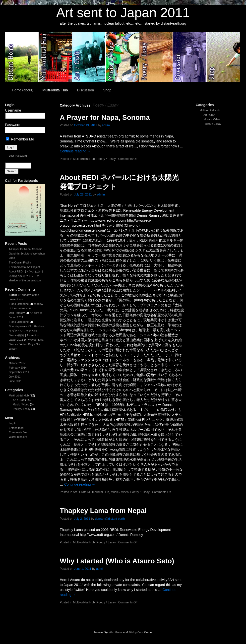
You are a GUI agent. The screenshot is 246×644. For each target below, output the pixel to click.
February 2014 (18, 368)
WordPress (116, 632)
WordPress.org (18, 437)
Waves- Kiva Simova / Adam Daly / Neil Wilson (26, 344)
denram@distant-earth (110, 519)
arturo (106, 125)
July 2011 (15, 377)
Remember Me (20, 139)
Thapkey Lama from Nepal (103, 511)
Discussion (190, 57)
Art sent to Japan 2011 (123, 13)
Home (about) (23, 90)
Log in (13, 423)
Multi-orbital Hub (55, 57)
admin (101, 194)
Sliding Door (136, 632)
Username (13, 110)
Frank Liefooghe (19, 304)
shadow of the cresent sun (25, 280)
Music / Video (123, 57)
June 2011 (15, 381)
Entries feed (16, 428)
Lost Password (18, 156)
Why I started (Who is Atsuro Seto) (117, 561)
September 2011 (19, 372)
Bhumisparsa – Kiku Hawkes (26, 326)
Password (13, 125)
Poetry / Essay (156, 57)
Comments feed (19, 432)
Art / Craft (89, 57)
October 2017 (17, 363)
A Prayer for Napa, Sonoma (26, 249)
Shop (223, 57)
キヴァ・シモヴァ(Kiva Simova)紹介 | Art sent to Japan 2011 (24, 335)
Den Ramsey (17, 313)
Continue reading (75, 151)
